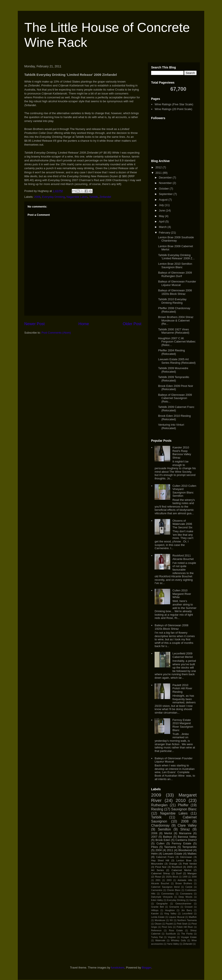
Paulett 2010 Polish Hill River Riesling (182, 688)
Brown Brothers (184, 883)
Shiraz (185, 829)
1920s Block (172, 877)
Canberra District (186, 840)
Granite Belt (157, 907)
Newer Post (34, 324)
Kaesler (155, 914)
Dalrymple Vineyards (162, 897)
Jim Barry (187, 910)
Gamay (193, 900)
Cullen (161, 843)
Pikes (155, 847)
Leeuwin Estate (172, 854)
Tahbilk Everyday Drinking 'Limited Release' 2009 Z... (176, 257)
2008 (185, 821)
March (163, 227)
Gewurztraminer (183, 904)
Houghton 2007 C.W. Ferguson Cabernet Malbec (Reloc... (177, 342)
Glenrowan (186, 857)
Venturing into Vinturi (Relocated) (171, 426)
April (162, 221)
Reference (156, 931)
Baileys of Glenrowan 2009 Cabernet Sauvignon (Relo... (175, 398)
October (164, 189)
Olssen (158, 924)
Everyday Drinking (54, 197)
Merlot (168, 833)
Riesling (157, 809)
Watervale (160, 940)
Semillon (164, 829)
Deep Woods (185, 897)
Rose (158, 877)
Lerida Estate (158, 917)
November (166, 183)
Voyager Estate (189, 937)
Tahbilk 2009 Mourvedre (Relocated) (173, 370)
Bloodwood (185, 850)
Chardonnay (160, 825)
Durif (179, 873)
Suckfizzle (171, 934)
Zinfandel (105, 197)
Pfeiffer (183, 805)
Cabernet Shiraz (161, 873)
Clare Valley (187, 825)
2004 (159, 850)
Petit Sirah (182, 924)
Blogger (147, 968)
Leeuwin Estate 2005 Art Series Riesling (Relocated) (177, 361)
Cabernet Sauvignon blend (165, 887)
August (164, 200)
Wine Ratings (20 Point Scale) (173, 109)
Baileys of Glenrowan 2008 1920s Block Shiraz (175, 292)
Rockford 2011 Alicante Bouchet (183, 557)
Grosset (189, 907)
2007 (154, 837)
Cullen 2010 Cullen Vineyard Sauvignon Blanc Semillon (184, 491)
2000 (194, 877)
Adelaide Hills (185, 880)
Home (84, 324)
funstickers (118, 968)
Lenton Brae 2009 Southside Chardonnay (176, 239)
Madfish (193, 917)
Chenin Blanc (174, 890)
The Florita (187, 934)
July (162, 205)
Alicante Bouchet (160, 883)
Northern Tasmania (187, 920)
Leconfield (187, 914)
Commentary (168, 894)
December (166, 178)
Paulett (169, 924)
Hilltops (155, 910)
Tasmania (170, 847)
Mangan (192, 873)
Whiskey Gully (178, 940)
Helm (154, 854)
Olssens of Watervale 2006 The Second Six (182, 524)
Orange (173, 864)
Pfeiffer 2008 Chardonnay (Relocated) (174, 310)
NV (171, 920)
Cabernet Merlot (181, 870)
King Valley (171, 914)
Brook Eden (163, 840)
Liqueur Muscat (177, 917)
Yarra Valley (173, 944)
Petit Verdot (190, 864)
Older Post (132, 324)
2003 (169, 880)
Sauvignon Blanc (184, 809)
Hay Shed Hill (160, 860)
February (165, 233)
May (162, 216)
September (166, 194)
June (162, 210)
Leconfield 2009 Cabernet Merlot (182, 655)
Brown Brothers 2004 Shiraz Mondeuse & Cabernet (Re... (176, 320)
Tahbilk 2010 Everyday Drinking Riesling (172, 301)
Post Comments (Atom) (56, 333)
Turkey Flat (157, 937)
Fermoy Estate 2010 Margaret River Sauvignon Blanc (183, 725)
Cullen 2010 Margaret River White (182, 594)
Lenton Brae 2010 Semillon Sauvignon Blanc (175, 265)
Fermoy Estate (181, 843)
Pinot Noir (161, 867)
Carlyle (189, 887)
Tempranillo (189, 847)
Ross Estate (176, 931)
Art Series (158, 870)
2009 (37, 197)
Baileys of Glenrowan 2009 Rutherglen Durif (175, 274)
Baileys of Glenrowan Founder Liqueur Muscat (177, 283)
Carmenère (157, 890)
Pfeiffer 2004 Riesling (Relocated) (171, 352)
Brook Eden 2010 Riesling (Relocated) (174, 418)
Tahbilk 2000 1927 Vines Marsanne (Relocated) (174, 331)
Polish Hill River (185, 927)
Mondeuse (160, 920)
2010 (181, 800)
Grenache (174, 907)
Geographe (162, 904)
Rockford (177, 867)
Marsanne (185, 833)
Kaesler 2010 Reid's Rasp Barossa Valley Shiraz (182, 453)
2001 (158, 880)
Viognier (172, 937)
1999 (185, 877)
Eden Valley (157, 900)
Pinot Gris (167, 927)
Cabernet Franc (165, 857)
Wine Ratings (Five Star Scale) (174, 104)
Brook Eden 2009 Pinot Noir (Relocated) (175, 388)
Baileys (168, 837)
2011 (159, 173)
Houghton (170, 910)
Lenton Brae (184, 860)
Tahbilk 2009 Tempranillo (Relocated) (174, 379)
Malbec (192, 854)
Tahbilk (93, 197)
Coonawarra (186, 894)
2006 (154, 833)
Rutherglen (159, 805)
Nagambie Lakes (77, 197)
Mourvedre (157, 864)
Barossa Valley (187, 837)
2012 (159, 167)
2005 (190, 867)
